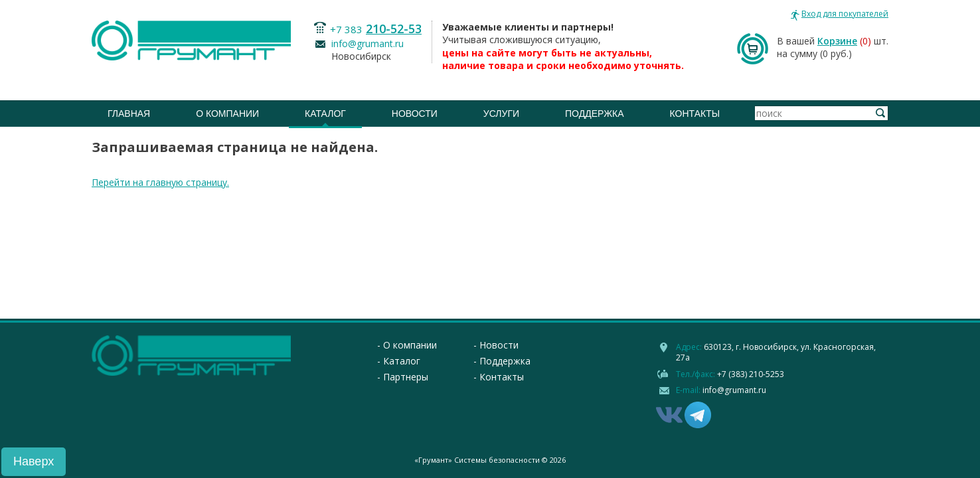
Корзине (837, 41)
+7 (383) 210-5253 (751, 374)
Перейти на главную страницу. (160, 182)
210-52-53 (394, 29)
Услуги (501, 114)
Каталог (325, 114)
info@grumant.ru (367, 43)
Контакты (695, 114)
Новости (415, 114)
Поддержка (595, 114)
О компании (227, 114)
